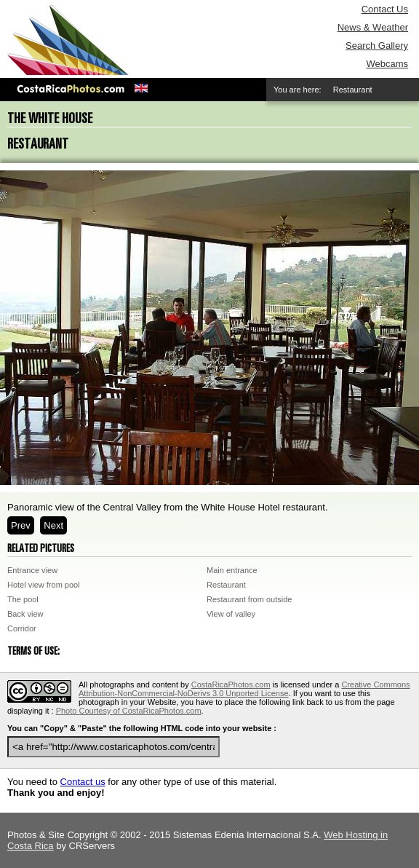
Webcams (387, 64)
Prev (21, 525)
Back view (25, 614)
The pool (23, 599)
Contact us (83, 782)
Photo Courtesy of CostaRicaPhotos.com (129, 711)
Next (53, 525)
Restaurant (226, 585)
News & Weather (373, 27)
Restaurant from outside (249, 599)
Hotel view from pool (44, 585)
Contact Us (385, 9)
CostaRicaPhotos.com (231, 684)
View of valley (231, 614)
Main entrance (232, 570)
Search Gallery (377, 46)
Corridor (22, 628)
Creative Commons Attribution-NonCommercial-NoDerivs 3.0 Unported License (244, 689)
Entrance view (32, 570)
